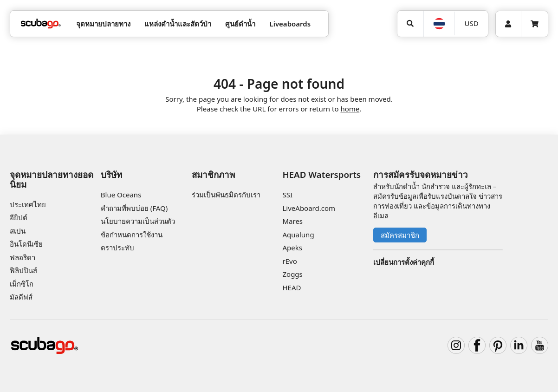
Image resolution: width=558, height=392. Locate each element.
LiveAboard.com (309, 208)
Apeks (292, 248)
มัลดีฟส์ (21, 297)
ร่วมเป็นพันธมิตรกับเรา (226, 195)
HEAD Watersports (321, 174)
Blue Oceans (121, 195)
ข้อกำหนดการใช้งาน (132, 235)
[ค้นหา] (410, 24)
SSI (287, 195)
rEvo (289, 261)
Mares (292, 221)
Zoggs (292, 274)
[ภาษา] (439, 24)
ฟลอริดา (23, 257)
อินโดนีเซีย (26, 244)
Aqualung (298, 235)
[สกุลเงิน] (471, 23)
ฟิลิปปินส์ (23, 270)
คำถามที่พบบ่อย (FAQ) (134, 208)
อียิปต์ (19, 217)
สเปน (18, 231)
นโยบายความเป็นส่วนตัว (138, 221)
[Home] (41, 24)
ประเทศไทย (28, 204)
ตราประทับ (117, 248)
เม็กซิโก (22, 284)
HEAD (292, 287)
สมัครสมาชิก (400, 235)
